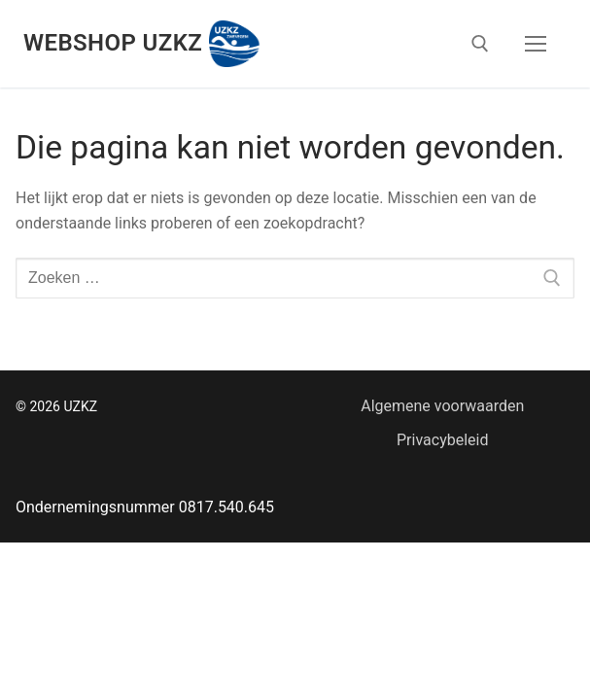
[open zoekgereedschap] (480, 44)
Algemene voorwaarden (442, 406)
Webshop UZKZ (113, 43)
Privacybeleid (442, 440)
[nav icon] (536, 44)
